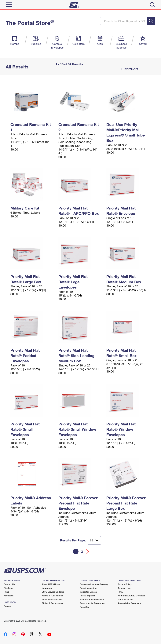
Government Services (52, 599)
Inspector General (88, 592)
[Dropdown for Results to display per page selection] (94, 540)
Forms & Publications (52, 596)
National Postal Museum (92, 599)
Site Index (9, 588)
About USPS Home (51, 584)
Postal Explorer (87, 596)
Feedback (9, 596)
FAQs (6, 592)
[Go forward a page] (88, 552)
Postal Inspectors (88, 588)
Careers (8, 606)
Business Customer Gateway (94, 584)
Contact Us (9, 584)
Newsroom (47, 588)
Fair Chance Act (125, 599)
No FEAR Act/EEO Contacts (131, 596)
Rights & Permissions (52, 603)
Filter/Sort (129, 69)
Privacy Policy (125, 584)
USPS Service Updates (53, 592)
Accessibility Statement (129, 603)
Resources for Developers (93, 603)
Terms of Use (124, 588)
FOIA (120, 592)
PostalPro (85, 607)
